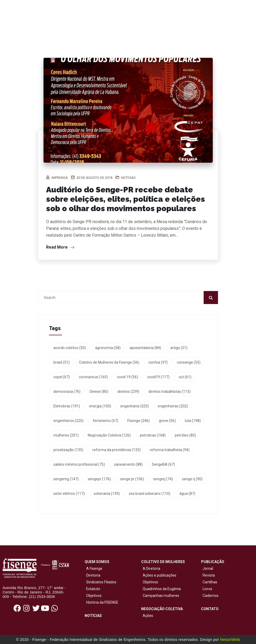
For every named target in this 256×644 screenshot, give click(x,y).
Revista (209, 575)
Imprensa (60, 178)
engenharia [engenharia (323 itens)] (135, 406)
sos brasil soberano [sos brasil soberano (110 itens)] (150, 494)
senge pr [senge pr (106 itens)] (132, 479)
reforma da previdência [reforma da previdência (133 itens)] (117, 450)
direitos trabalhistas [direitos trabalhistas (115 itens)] (170, 392)
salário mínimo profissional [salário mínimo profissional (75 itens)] (79, 464)
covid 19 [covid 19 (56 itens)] (127, 377)
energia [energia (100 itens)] (100, 406)
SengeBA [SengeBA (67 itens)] (163, 464)
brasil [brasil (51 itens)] (62, 362)
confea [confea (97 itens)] (158, 362)
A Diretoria (151, 569)
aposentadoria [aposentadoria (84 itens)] (145, 348)
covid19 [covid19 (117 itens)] (158, 377)
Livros (207, 589)
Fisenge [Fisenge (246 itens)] (139, 421)
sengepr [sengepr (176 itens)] (99, 479)
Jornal (208, 569)
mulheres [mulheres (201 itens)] (66, 435)
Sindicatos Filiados (101, 582)
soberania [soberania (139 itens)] (107, 494)
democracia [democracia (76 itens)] (67, 392)
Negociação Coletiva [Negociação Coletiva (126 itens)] (109, 435)
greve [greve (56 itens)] (167, 421)
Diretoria (92, 575)
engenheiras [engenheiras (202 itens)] (173, 406)
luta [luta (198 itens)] (193, 421)
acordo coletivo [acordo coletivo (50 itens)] (70, 348)
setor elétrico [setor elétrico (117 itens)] (69, 494)
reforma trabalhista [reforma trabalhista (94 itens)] (170, 450)
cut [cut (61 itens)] (185, 377)
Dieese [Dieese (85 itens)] (99, 392)
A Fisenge (93, 569)
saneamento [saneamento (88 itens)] (128, 464)
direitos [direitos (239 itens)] (128, 392)
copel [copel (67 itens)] (62, 377)
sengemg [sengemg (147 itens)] (66, 479)
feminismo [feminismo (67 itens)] (105, 421)
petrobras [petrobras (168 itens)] (153, 435)
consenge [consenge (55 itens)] (189, 362)
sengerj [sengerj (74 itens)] (163, 479)
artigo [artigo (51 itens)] (179, 348)
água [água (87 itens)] (187, 494)
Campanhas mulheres (160, 596)
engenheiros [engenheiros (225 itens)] (68, 421)
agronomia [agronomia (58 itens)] (108, 348)
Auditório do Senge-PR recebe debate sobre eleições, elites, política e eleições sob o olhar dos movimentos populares (126, 199)
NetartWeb (230, 639)
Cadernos (211, 596)
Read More (60, 247)
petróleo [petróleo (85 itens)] (185, 435)
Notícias (128, 178)
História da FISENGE (101, 602)
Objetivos (93, 596)
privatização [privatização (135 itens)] (68, 450)
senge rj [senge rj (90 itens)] (192, 479)
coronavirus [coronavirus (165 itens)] (93, 377)
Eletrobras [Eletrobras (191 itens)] (67, 406)
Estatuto (92, 589)
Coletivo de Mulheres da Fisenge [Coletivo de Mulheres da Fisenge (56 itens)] (109, 362)
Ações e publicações (159, 575)
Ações (147, 616)
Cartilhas (210, 582)
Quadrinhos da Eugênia (161, 589)
